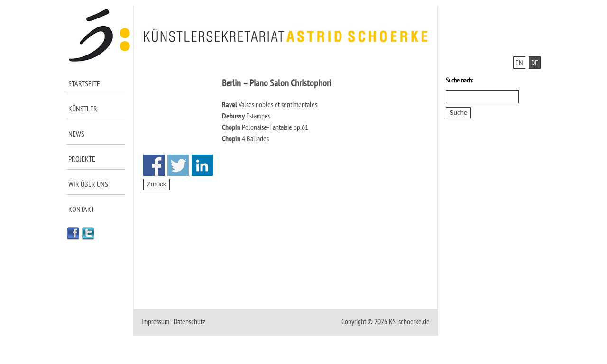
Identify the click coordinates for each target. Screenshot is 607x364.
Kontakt (81, 209)
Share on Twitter (178, 165)
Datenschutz (189, 321)
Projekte (82, 159)
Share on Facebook (154, 165)
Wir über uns (88, 184)
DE (535, 63)
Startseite (84, 83)
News (76, 134)
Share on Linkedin (202, 165)
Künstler (83, 109)
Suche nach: (460, 80)
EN (519, 63)
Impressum (155, 321)
